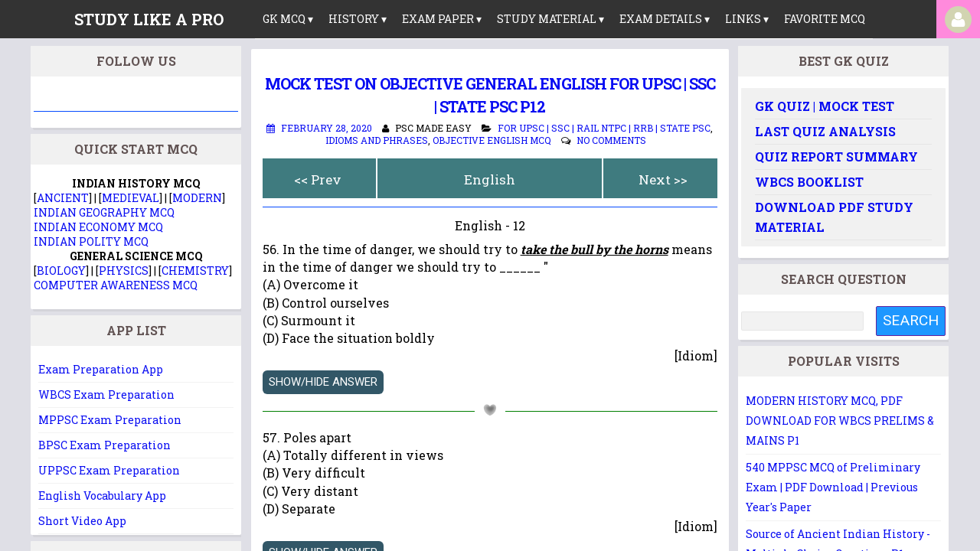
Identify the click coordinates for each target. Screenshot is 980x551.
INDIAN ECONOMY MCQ (98, 227)
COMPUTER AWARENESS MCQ (116, 285)
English (490, 179)
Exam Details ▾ (665, 19)
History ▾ (358, 19)
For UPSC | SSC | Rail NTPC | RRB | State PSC (604, 128)
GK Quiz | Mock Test (825, 106)
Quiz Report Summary (836, 156)
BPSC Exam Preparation (105, 445)
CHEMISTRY (195, 271)
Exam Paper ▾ (442, 19)
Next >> (663, 179)
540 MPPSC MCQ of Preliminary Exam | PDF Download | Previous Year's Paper (833, 487)
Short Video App (82, 521)
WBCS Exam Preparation (106, 395)
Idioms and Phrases (377, 140)
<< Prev (318, 179)
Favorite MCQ (825, 19)
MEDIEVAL (131, 198)
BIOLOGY (61, 271)
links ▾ (747, 19)
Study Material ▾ (550, 19)
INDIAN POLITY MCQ (91, 241)
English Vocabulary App (102, 496)
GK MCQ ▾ (288, 19)
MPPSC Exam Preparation (110, 420)
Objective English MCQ (492, 140)
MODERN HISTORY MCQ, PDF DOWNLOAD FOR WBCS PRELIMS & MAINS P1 (840, 421)
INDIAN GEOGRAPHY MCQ (104, 212)
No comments (611, 140)
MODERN (197, 198)
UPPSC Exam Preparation (109, 470)
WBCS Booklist (809, 182)
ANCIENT (63, 198)
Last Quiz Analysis (825, 131)
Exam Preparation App (101, 369)
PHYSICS (124, 271)
